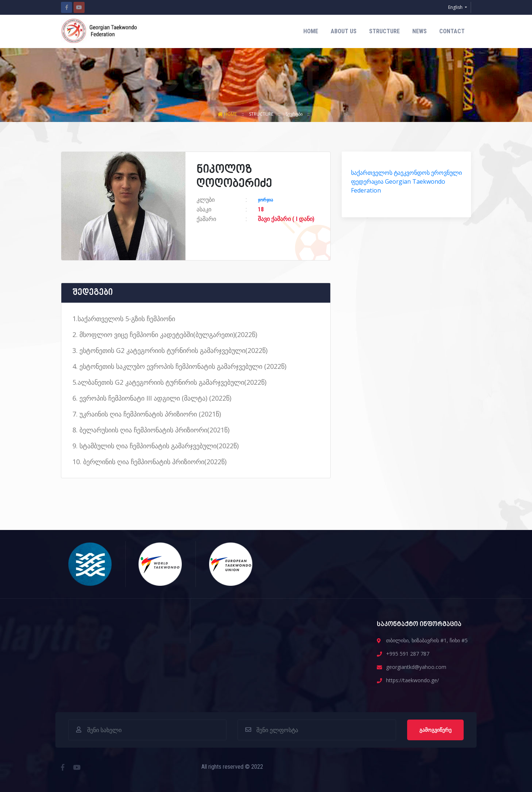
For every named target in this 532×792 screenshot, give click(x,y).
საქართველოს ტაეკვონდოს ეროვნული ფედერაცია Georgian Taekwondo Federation (406, 181)
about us (344, 31)
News (420, 31)
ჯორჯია (265, 200)
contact (452, 31)
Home (311, 31)
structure (384, 31)
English (456, 7)
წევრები (295, 114)
